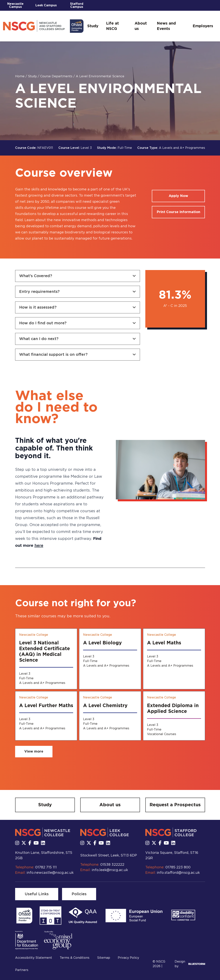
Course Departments (57, 76)
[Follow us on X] (24, 843)
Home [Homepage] (20, 76)
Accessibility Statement (34, 958)
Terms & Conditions (75, 958)
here (39, 546)
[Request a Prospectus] (175, 805)
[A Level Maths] (174, 659)
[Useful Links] (37, 894)
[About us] (110, 805)
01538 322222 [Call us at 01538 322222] (112, 865)
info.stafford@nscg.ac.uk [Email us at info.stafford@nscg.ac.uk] (178, 873)
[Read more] (24, 916)
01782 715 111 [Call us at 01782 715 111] (46, 867)
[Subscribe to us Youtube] (36, 843)
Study (93, 26)
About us (141, 26)
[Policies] (79, 894)
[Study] (45, 805)
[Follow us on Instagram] (17, 843)
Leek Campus (46, 5)
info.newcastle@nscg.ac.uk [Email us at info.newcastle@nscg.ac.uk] (50, 873)
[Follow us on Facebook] (30, 843)
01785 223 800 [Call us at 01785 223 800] (178, 867)
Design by (190, 964)
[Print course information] (178, 212)
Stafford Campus (77, 5)
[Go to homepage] (43, 26)
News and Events (166, 26)
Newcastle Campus (15, 5)
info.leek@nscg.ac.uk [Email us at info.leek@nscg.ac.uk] (110, 870)
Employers (203, 26)
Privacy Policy (128, 958)
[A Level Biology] (110, 659)
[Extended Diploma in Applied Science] (174, 716)
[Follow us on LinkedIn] (43, 843)
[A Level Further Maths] (46, 716)
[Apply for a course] (178, 196)
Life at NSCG (112, 26)
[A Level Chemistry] (110, 716)
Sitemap (104, 958)
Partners (22, 970)
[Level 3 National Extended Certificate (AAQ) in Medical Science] (46, 659)
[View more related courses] (34, 752)
